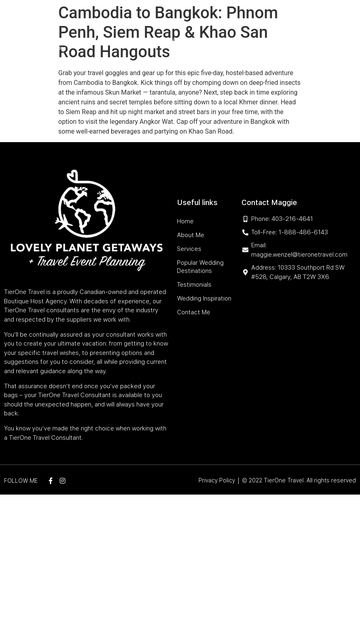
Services (173, 21)
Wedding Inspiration (220, 40)
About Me (142, 21)
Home (116, 21)
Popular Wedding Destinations (239, 21)
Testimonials (166, 40)
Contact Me (271, 40)
